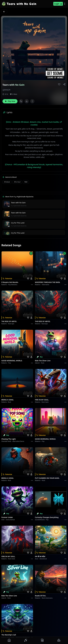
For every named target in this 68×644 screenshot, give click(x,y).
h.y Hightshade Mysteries (19, 206)
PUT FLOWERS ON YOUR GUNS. (47, 478)
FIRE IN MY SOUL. (42, 400)
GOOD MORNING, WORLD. (12, 361)
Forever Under (7, 517)
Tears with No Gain (18, 203)
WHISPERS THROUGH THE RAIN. (48, 282)
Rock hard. (45, 402)
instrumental (10, 520)
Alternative (46, 285)
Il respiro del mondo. (10, 282)
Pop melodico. (13, 285)
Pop (10, 363)
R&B (26, 182)
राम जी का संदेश (40, 556)
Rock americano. (47, 598)
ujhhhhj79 (6, 90)
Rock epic (11, 324)
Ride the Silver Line (43, 361)
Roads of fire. (41, 596)
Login (58, 4)
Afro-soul (17, 182)
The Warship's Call (9, 635)
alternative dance (18, 441)
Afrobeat (7, 182)
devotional (43, 559)
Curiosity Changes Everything (47, 517)
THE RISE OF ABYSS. (9, 321)
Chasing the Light (9, 439)
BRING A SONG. (8, 400)
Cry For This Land (18, 223)
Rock (43, 363)
